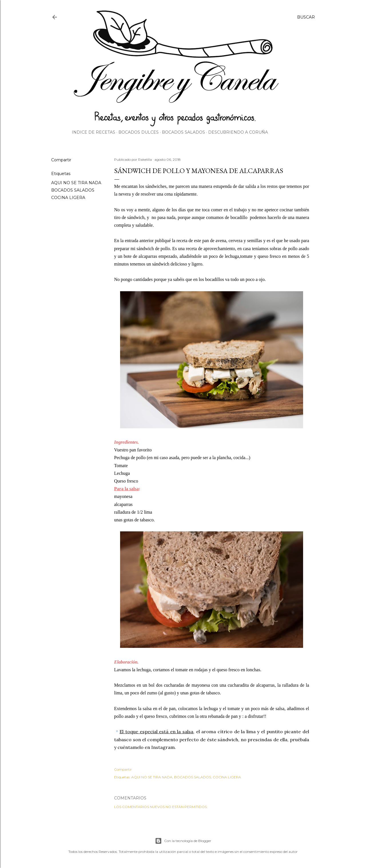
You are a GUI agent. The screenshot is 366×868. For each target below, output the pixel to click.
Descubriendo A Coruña (238, 132)
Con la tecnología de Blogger (183, 841)
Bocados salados (183, 132)
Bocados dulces (139, 132)
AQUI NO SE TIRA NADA (76, 183)
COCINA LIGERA (68, 198)
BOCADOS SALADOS (73, 190)
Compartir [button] (61, 160)
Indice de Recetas (94, 132)
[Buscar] (306, 17)
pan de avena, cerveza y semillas (232, 241)
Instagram (163, 747)
